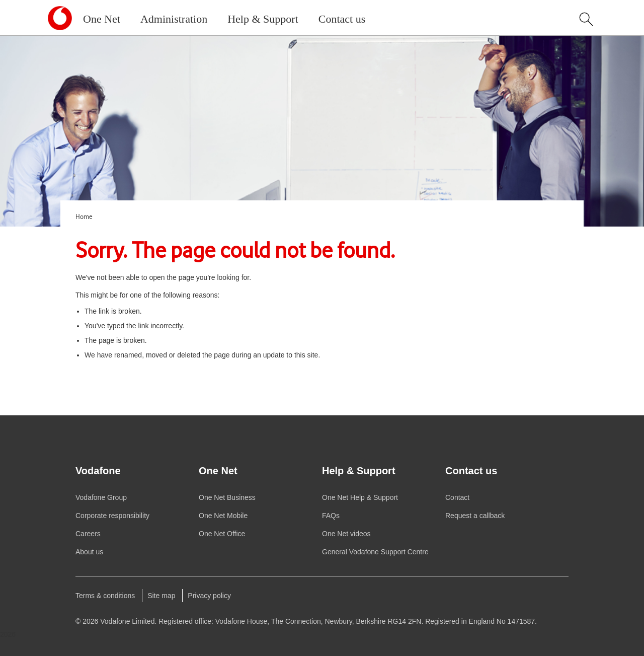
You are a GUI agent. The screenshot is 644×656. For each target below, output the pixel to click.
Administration (174, 19)
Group (101, 497)
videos (346, 534)
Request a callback (475, 516)
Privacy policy (209, 596)
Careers (88, 534)
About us (89, 552)
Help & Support (263, 19)
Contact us (342, 19)
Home (84, 217)
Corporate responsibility (112, 516)
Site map (161, 596)
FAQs (331, 516)
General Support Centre (375, 552)
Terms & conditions (105, 596)
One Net (102, 19)
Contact (457, 497)
